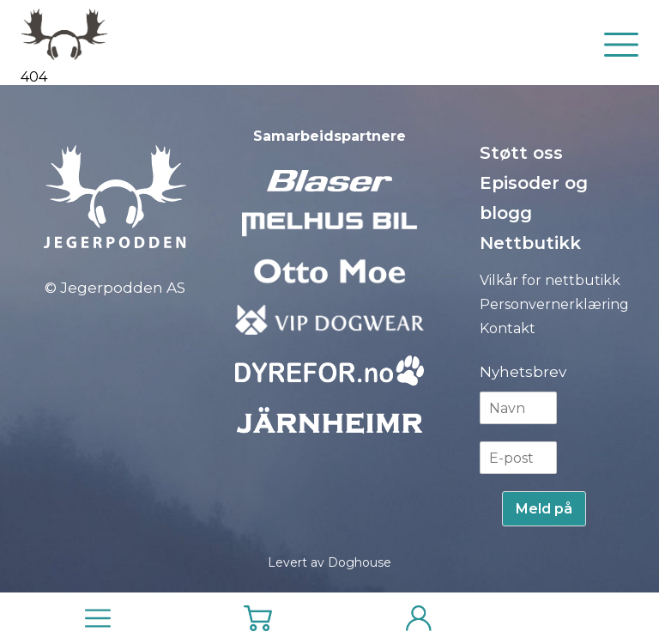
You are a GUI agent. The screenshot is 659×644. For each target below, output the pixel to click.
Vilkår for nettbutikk (550, 280)
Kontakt (508, 328)
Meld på (544, 509)
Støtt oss (521, 153)
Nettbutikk (530, 243)
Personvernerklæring (554, 304)
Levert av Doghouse (329, 562)
